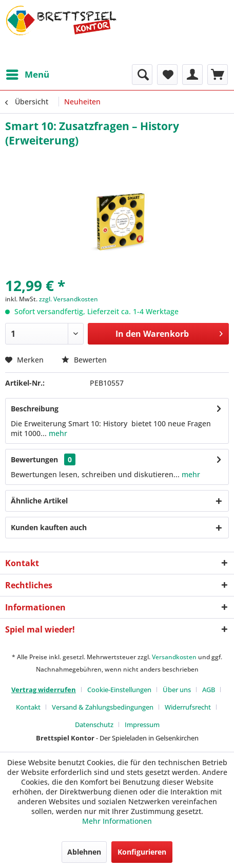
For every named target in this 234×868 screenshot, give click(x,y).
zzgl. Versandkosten (69, 299)
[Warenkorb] (218, 75)
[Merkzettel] (167, 75)
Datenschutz (94, 725)
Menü (28, 73)
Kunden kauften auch (49, 527)
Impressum (142, 725)
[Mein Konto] (192, 75)
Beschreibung (35, 409)
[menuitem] (27, 75)
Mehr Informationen (117, 821)
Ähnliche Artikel (39, 501)
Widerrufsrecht (188, 707)
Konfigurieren (142, 852)
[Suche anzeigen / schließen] (142, 75)
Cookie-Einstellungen (119, 690)
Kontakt (28, 707)
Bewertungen (34, 459)
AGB (209, 690)
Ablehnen (84, 852)
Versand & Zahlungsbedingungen (103, 707)
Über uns (177, 690)
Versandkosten (174, 657)
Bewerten (84, 360)
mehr (57, 433)
